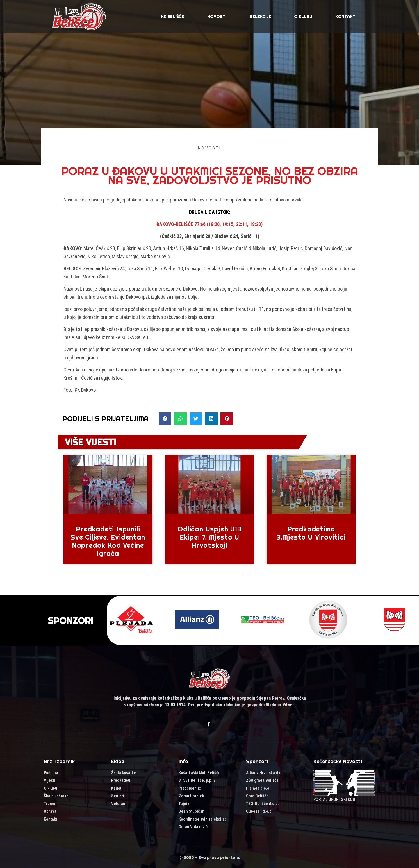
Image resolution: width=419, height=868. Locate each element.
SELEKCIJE (260, 16)
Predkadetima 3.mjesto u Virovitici (311, 533)
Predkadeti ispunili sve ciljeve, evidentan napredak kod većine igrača (108, 541)
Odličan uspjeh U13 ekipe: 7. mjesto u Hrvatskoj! (209, 537)
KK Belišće (173, 16)
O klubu (303, 16)
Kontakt (345, 16)
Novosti (217, 16)
